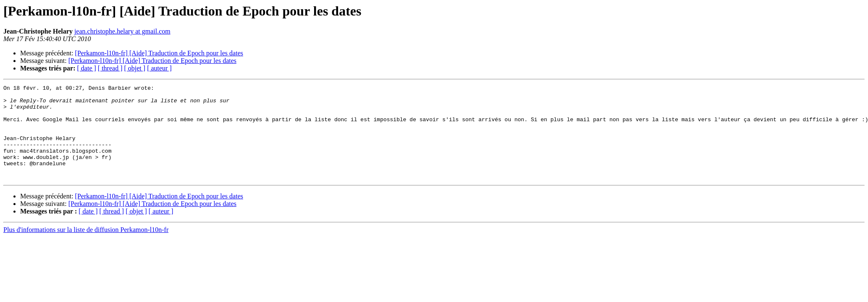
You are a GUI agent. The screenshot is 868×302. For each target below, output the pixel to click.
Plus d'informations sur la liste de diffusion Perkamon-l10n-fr (86, 249)
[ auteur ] (159, 68)
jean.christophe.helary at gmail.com (122, 31)
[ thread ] (110, 68)
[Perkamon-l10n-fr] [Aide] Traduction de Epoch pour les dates (159, 53)
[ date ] (87, 68)
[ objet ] (135, 68)
